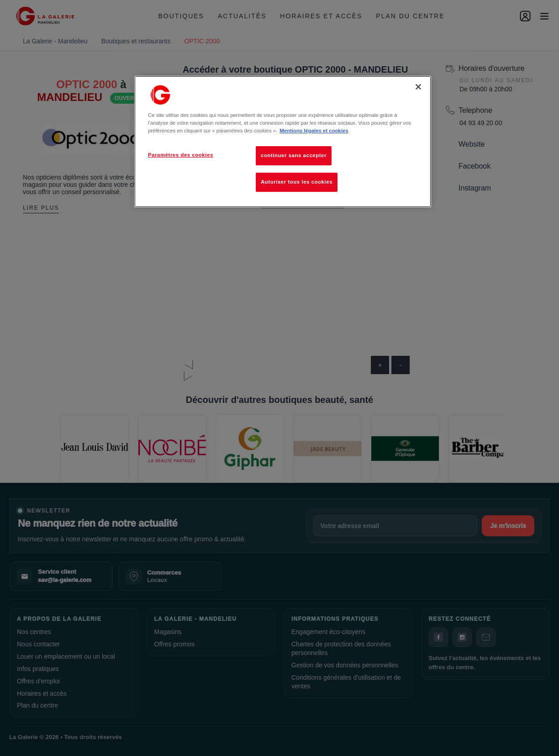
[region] (283, 142)
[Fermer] (418, 87)
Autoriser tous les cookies (297, 182)
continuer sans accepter (294, 155)
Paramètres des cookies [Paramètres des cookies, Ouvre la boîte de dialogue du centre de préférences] (181, 155)
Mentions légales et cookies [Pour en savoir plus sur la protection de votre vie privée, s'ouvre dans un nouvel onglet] (314, 131)
